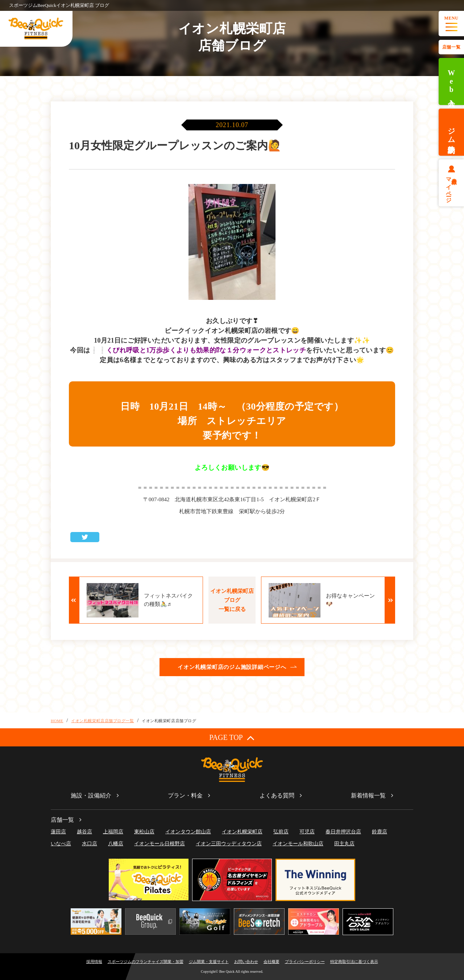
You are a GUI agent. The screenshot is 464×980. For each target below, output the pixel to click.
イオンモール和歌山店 (298, 844)
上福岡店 (113, 832)
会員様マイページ (451, 187)
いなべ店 (61, 844)
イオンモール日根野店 (159, 844)
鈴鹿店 (380, 832)
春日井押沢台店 (343, 832)
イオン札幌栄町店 (242, 832)
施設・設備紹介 (91, 795)
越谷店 (84, 832)
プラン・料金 (185, 795)
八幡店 (116, 844)
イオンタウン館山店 (188, 832)
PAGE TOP (232, 738)
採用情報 (94, 962)
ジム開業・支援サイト (209, 962)
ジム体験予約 (451, 132)
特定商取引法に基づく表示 (354, 962)
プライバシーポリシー (305, 962)
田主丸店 (344, 844)
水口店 (90, 844)
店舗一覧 (451, 47)
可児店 (307, 832)
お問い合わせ (246, 962)
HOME (57, 721)
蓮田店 (58, 832)
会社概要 (272, 962)
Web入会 (451, 82)
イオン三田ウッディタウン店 (229, 844)
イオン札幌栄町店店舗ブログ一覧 (102, 721)
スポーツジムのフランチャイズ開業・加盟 (146, 962)
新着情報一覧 (368, 795)
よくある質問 (277, 795)
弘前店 (281, 832)
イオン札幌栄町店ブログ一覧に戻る (232, 600)
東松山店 (144, 832)
